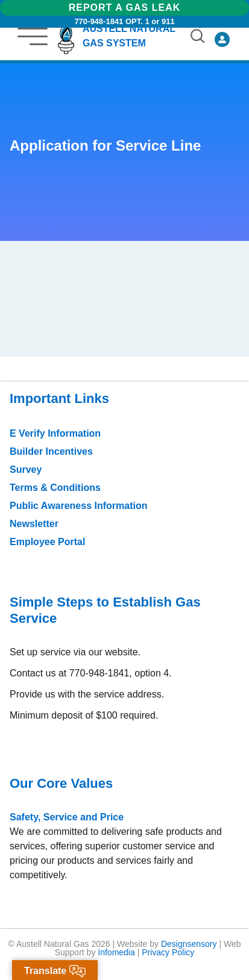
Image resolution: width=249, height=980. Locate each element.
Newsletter (34, 524)
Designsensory (189, 944)
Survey (26, 470)
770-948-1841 (99, 21)
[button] (36, 36)
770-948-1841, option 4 (119, 673)
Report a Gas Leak (125, 8)
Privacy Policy (168, 952)
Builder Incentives (51, 451)
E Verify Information (55, 433)
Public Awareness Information (79, 506)
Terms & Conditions (55, 488)
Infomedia (116, 952)
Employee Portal (47, 542)
